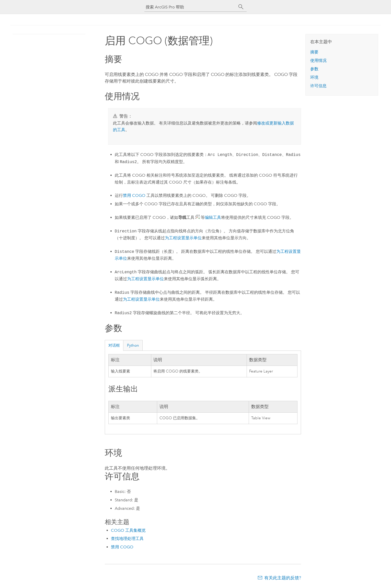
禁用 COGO (134, 195)
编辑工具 (213, 217)
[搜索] (241, 7)
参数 (314, 69)
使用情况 (318, 60)
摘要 (314, 52)
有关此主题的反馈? (283, 578)
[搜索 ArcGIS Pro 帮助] (190, 7)
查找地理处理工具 (127, 539)
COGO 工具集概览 (128, 530)
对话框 (114, 345)
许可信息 (318, 86)
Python (133, 345)
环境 (314, 77)
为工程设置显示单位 (183, 238)
